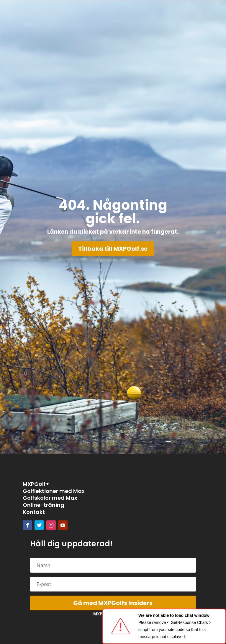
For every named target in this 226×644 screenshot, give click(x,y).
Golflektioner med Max (54, 491)
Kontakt (34, 512)
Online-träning (44, 505)
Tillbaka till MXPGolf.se (113, 249)
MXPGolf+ (36, 484)
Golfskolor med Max (50, 498)
